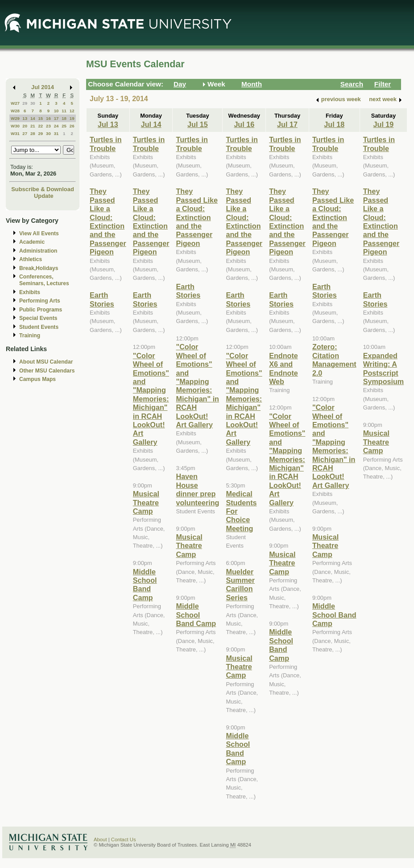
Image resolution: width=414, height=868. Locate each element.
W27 (15, 103)
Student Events (39, 327)
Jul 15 (198, 124)
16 (48, 118)
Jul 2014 (43, 87)
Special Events (38, 318)
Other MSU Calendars (47, 371)
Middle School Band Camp (145, 585)
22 (40, 126)
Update (44, 196)
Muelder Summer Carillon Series (240, 585)
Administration (38, 251)
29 (25, 103)
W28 (15, 111)
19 (72, 118)
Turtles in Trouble (106, 144)
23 (48, 126)
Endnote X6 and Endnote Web (284, 368)
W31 (15, 133)
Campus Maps (37, 379)
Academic (32, 242)
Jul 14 (151, 124)
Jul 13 (108, 124)
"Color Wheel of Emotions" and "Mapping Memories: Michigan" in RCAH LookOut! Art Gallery (151, 399)
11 (64, 111)
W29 (15, 118)
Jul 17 (287, 124)
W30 (15, 126)
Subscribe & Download (43, 189)
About (100, 839)
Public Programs (41, 310)
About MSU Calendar (46, 362)
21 (33, 126)
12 (72, 111)
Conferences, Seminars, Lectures (44, 280)
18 (64, 118)
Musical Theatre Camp (146, 502)
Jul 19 (384, 124)
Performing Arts (40, 301)
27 (25, 133)
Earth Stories (102, 299)
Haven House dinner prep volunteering (197, 489)
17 (56, 118)
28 (33, 133)
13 (25, 118)
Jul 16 (244, 124)
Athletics (31, 259)
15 (40, 118)
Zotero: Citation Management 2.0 (334, 360)
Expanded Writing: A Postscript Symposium (384, 368)
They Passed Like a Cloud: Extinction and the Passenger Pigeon (108, 221)
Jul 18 (334, 124)
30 (33, 103)
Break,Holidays (39, 268)
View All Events (39, 233)
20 (25, 126)
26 (72, 126)
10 (56, 111)
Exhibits (30, 292)
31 (56, 133)
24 (56, 126)
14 (33, 118)
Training (30, 336)
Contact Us (124, 839)
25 (64, 126)
